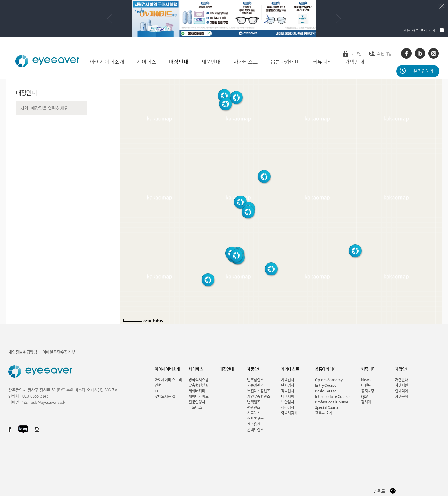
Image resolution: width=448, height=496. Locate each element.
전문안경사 (197, 402)
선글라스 (254, 413)
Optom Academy (329, 380)
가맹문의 (402, 396)
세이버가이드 (198, 396)
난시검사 (288, 385)
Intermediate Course (332, 396)
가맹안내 (354, 62)
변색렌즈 (254, 402)
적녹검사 (288, 391)
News (366, 380)
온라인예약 (423, 71)
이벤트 (366, 385)
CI (156, 391)
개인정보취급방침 (23, 352)
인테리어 (402, 391)
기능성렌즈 (255, 385)
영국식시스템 (198, 380)
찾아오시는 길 (165, 396)
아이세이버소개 (107, 62)
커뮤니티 (322, 62)
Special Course (327, 407)
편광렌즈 (254, 407)
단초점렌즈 (255, 380)
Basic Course (326, 391)
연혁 (158, 385)
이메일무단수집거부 (59, 352)
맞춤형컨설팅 (198, 385)
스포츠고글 (255, 419)
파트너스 (195, 407)
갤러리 (366, 402)
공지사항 (368, 391)
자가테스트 (246, 62)
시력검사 (288, 380)
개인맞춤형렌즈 (259, 396)
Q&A (365, 396)
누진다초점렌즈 (259, 391)
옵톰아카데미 (285, 62)
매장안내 (179, 62)
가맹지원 (402, 385)
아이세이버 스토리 (168, 380)
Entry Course (326, 385)
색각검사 (288, 407)
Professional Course (332, 402)
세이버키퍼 (197, 391)
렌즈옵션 (254, 424)
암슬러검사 (289, 413)
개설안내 (402, 380)
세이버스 (147, 62)
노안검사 (288, 402)
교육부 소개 (324, 413)
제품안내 (211, 62)
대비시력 (288, 396)
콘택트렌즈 (255, 430)
